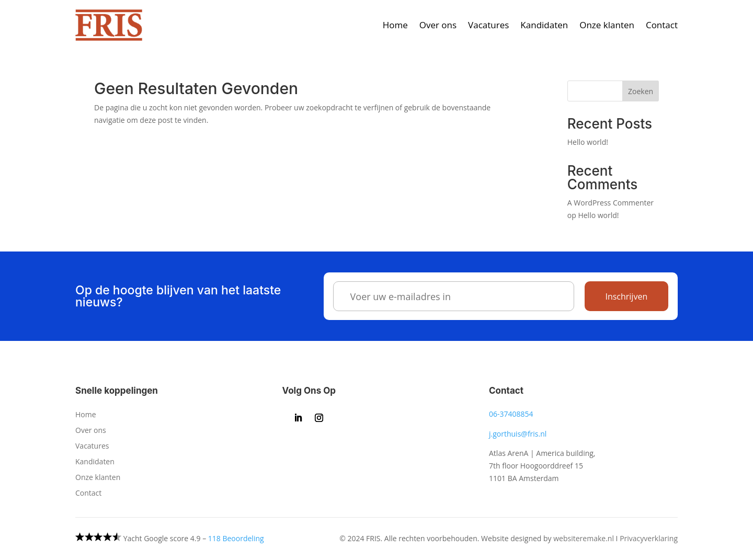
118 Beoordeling (236, 538)
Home (395, 25)
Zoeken (641, 91)
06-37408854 (511, 414)
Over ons (438, 25)
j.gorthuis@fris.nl (518, 434)
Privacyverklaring (649, 538)
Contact (662, 25)
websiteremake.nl (584, 538)
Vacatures (488, 25)
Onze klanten (607, 25)
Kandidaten (544, 25)
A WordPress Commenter (611, 203)
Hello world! (588, 142)
